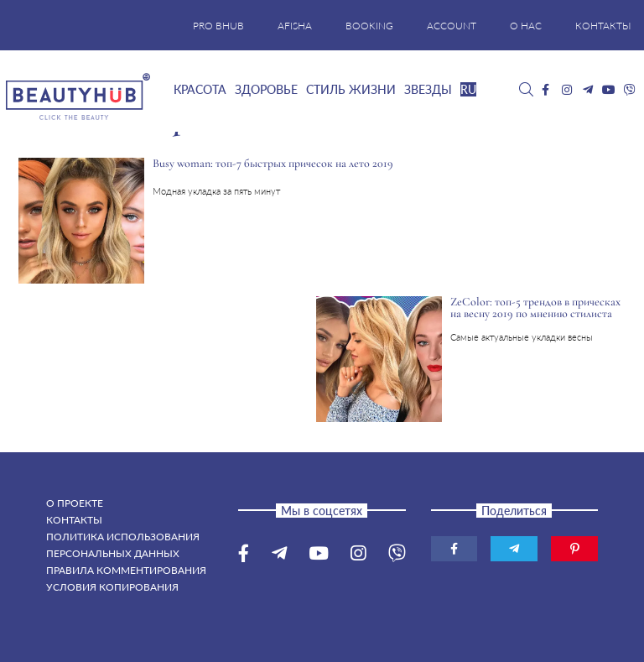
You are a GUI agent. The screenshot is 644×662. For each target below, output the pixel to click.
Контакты (74, 520)
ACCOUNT (452, 26)
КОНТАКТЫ (603, 26)
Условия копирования (112, 587)
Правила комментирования (126, 570)
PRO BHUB (218, 26)
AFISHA (295, 26)
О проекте (75, 503)
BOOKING (369, 26)
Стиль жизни (351, 89)
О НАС (526, 26)
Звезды (428, 89)
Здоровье (266, 89)
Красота (200, 89)
